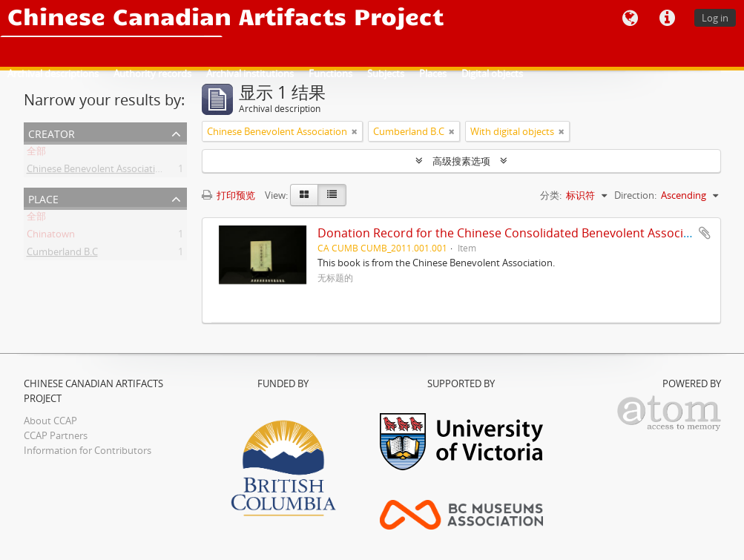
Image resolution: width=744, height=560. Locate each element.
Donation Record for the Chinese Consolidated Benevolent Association (515, 233)
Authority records (152, 73)
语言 (630, 19)
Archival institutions (250, 73)
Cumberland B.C (62, 254)
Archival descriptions (53, 73)
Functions (330, 73)
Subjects (386, 73)
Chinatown (51, 237)
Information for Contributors (88, 450)
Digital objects (492, 73)
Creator (52, 132)
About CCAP (50, 421)
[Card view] (304, 195)
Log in (715, 18)
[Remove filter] (355, 131)
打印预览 (228, 195)
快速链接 (667, 19)
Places (433, 73)
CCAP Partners (56, 435)
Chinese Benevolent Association (97, 171)
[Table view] (332, 195)
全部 (36, 154)
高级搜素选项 (461, 161)
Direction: (635, 195)
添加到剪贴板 (705, 233)
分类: (551, 195)
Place (43, 198)
